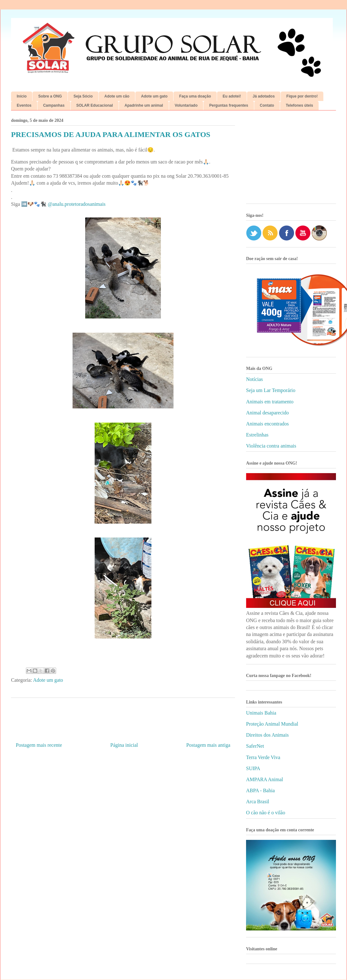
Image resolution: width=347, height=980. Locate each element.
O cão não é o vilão (266, 813)
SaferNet (255, 746)
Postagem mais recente (39, 745)
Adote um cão (117, 96)
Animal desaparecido (268, 413)
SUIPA (253, 768)
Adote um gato (154, 96)
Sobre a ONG (50, 96)
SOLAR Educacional (95, 105)
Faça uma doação (195, 96)
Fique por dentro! (302, 96)
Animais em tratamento (270, 402)
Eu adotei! (232, 96)
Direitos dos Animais (267, 735)
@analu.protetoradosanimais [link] (76, 204)
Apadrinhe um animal (144, 105)
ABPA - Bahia (260, 790)
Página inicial (124, 745)
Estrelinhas (257, 435)
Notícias (254, 379)
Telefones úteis (299, 105)
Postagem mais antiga (208, 745)
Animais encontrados (268, 424)
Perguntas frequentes (229, 105)
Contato (267, 105)
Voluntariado (186, 105)
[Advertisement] (291, 159)
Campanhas (54, 105)
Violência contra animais (271, 446)
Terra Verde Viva (263, 757)
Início (22, 96)
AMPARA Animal (265, 779)
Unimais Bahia (261, 713)
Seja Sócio (83, 96)
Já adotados (264, 96)
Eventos (24, 105)
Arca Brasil (258, 802)
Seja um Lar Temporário (271, 390)
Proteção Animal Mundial (272, 724)
